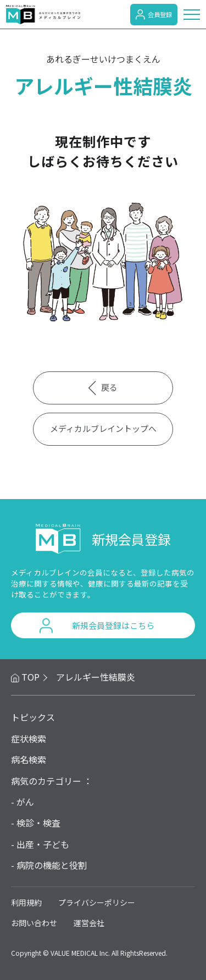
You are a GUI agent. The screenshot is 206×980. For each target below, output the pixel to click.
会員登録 (154, 15)
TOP (30, 677)
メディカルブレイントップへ (103, 428)
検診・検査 (38, 823)
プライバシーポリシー (97, 902)
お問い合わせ (34, 923)
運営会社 (89, 923)
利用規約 (26, 902)
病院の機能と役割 (52, 865)
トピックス (33, 717)
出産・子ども (43, 844)
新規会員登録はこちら (113, 625)
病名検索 (29, 759)
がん (25, 802)
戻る (103, 388)
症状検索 (29, 738)
